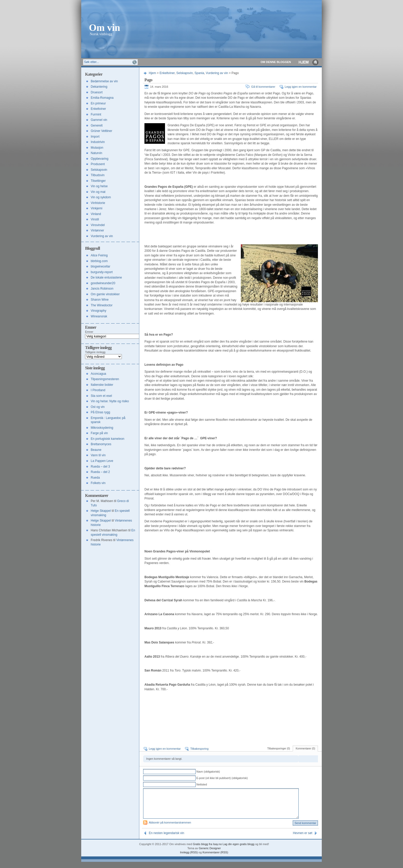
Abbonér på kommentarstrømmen (170, 829)
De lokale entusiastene (106, 278)
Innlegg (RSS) (189, 858)
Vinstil (95, 219)
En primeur (98, 103)
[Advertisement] (205, 235)
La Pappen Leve (102, 461)
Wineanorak (99, 316)
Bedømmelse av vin (104, 81)
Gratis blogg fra (202, 850)
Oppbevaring (100, 159)
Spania (199, 73)
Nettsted (202, 784)
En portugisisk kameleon (108, 439)
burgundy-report (102, 272)
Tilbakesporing (199, 749)
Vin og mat (98, 192)
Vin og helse (99, 186)
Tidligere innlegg (95, 352)
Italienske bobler (102, 385)
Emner (89, 332)
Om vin (104, 27)
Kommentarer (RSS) (215, 858)
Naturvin (97, 153)
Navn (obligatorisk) (208, 772)
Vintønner (97, 230)
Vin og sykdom (101, 197)
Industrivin (98, 142)
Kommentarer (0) (305, 749)
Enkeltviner (167, 73)
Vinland (96, 214)
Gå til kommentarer (263, 87)
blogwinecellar (100, 266)
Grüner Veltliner (101, 131)
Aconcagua (98, 374)
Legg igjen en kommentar (301, 87)
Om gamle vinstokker (105, 294)
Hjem (309, 62)
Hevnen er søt (303, 839)
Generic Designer (210, 854)
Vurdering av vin (217, 73)
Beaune (96, 450)
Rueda (95, 478)
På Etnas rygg (100, 412)
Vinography (99, 311)
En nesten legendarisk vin (166, 839)
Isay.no (217, 850)
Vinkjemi (97, 208)
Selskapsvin (185, 73)
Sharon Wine (100, 300)
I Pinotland (98, 390)
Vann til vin (98, 455)
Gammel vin (99, 120)
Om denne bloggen (276, 62)
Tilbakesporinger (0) (279, 749)
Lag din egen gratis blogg (239, 850)
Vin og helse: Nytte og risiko (110, 401)
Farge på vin (99, 433)
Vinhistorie (98, 203)
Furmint (96, 114)
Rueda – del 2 (100, 472)
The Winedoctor (102, 305)
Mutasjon (97, 148)
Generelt (97, 126)
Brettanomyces (101, 444)
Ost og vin (98, 407)
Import (95, 137)
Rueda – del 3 (100, 467)
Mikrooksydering (102, 428)
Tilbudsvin (98, 175)
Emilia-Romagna (102, 98)
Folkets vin (98, 483)
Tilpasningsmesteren (105, 379)
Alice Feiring (99, 255)
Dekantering (99, 87)
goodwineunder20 (103, 283)
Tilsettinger (98, 181)
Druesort (97, 92)
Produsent (98, 164)
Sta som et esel (101, 396)
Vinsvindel (98, 225)
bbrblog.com (99, 261)
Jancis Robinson (102, 289)
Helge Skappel (101, 511)
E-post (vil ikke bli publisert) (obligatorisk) (222, 778)
